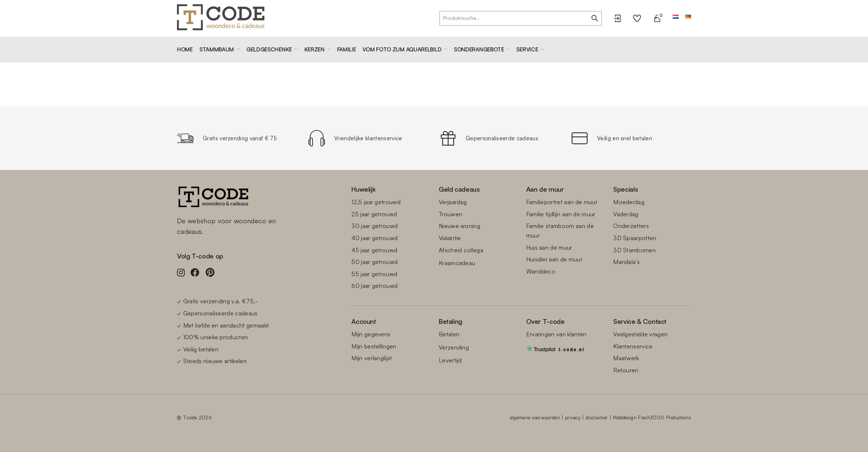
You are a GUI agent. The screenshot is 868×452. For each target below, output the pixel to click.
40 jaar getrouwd (375, 238)
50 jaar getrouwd (375, 262)
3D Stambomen (634, 250)
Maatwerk (626, 358)
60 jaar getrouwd (375, 286)
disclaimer (597, 417)
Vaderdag (626, 214)
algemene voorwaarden (534, 417)
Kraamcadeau (457, 263)
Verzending (454, 347)
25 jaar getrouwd (374, 214)
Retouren (626, 370)
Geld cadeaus (459, 189)
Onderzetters (631, 226)
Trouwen (451, 214)
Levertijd (450, 360)
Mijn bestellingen (374, 346)
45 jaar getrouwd (374, 250)
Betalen (449, 334)
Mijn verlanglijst (372, 358)
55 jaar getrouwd (374, 274)
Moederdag (629, 202)
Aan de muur (545, 189)
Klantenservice (633, 346)
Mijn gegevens (371, 334)
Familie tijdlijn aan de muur (561, 214)
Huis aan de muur (549, 247)
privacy (573, 417)
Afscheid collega (461, 250)
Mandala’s (626, 262)
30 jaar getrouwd (375, 226)
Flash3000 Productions (665, 417)
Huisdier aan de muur (554, 259)
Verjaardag (453, 202)
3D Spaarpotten (635, 238)
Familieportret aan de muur (562, 202)
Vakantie (450, 238)
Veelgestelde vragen (640, 334)
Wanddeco (541, 271)
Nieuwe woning (460, 226)
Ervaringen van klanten (556, 334)
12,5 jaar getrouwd (376, 202)
